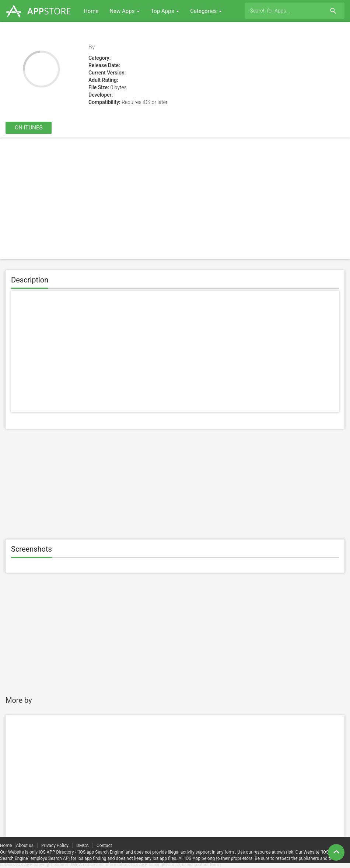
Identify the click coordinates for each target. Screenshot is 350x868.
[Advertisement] (175, 198)
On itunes (29, 128)
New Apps (125, 11)
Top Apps (165, 11)
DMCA (83, 846)
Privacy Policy (55, 846)
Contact (104, 846)
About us (25, 846)
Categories (206, 11)
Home (91, 11)
